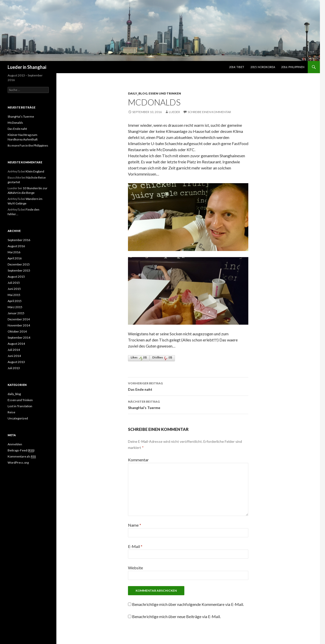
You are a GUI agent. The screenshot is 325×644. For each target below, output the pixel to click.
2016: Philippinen (293, 67)
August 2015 (16, 277)
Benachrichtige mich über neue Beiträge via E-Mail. (176, 616)
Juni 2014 (14, 356)
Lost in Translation (20, 406)
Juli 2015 (14, 283)
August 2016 (16, 246)
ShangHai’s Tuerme (188, 404)
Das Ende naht (188, 386)
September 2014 (19, 337)
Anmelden (15, 444)
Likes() (139, 358)
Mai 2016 (14, 252)
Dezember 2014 (19, 319)
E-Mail (135, 546)
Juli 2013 (14, 368)
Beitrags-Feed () (21, 450)
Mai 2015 (14, 295)
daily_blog (138, 93)
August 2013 (16, 362)
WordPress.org (18, 462)
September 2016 (19, 240)
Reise (11, 412)
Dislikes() (162, 358)
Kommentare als (22, 457)
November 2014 (19, 325)
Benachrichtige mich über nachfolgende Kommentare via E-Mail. (188, 604)
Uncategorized (18, 418)
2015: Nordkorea (263, 67)
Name (135, 525)
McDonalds (15, 123)
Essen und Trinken (165, 93)
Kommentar (138, 460)
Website (135, 568)
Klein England (35, 171)
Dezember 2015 (19, 264)
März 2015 (15, 307)
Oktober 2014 (17, 331)
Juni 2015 (14, 289)
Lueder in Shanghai (27, 67)
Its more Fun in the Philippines (28, 145)
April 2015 (15, 301)
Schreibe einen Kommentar (209, 112)
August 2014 (16, 344)
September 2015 (19, 270)
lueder (174, 112)
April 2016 (15, 258)
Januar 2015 (16, 313)
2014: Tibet (237, 67)
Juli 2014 (14, 350)
